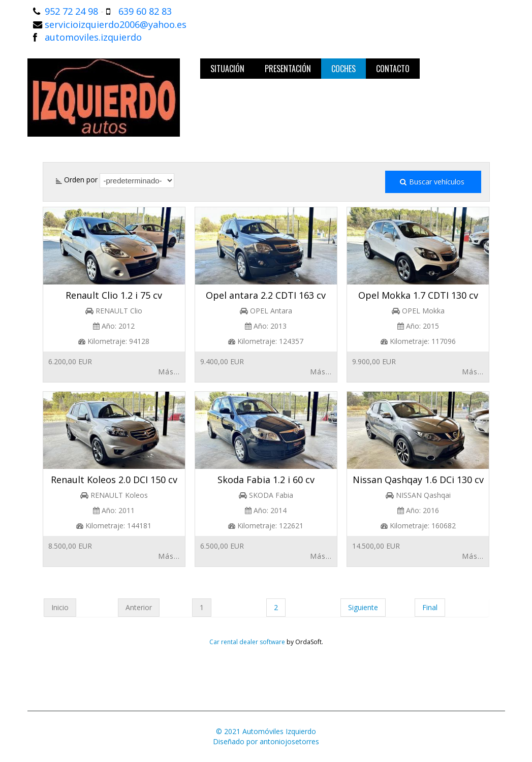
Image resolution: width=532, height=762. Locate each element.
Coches (343, 69)
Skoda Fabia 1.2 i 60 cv (266, 480)
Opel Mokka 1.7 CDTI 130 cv (418, 295)
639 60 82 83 (145, 11)
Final (430, 607)
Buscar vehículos (433, 182)
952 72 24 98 (71, 11)
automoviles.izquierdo (93, 37)
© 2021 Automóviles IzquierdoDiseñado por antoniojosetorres (266, 736)
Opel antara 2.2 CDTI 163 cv (266, 295)
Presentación (288, 69)
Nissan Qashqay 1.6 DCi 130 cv (418, 480)
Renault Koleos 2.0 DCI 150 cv (114, 480)
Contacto (393, 69)
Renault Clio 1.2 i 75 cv (114, 295)
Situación (227, 69)
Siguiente (363, 607)
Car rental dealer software (247, 642)
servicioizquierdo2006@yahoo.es (116, 24)
